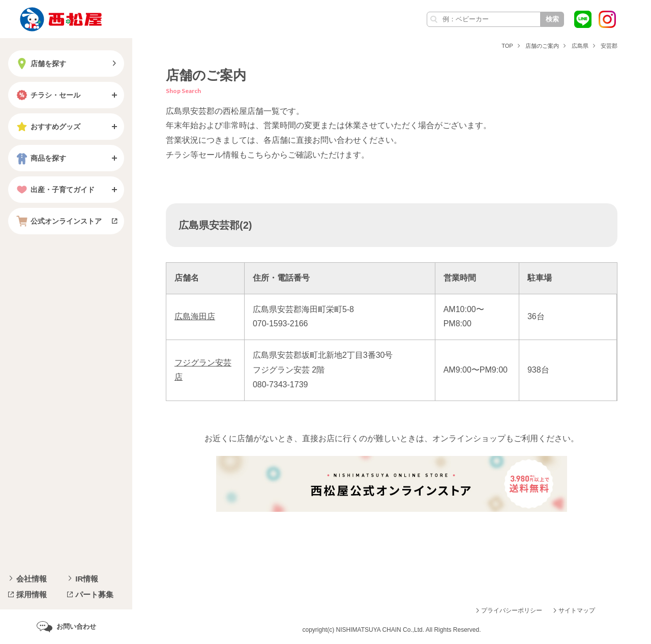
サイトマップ (577, 610)
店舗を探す (40, 64)
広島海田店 (195, 316)
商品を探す (40, 158)
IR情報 (87, 579)
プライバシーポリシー (512, 610)
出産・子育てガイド (54, 190)
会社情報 (32, 579)
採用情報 (32, 594)
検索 (552, 19)
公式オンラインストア (58, 221)
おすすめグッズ (47, 127)
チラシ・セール (47, 95)
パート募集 (94, 594)
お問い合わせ (76, 626)
